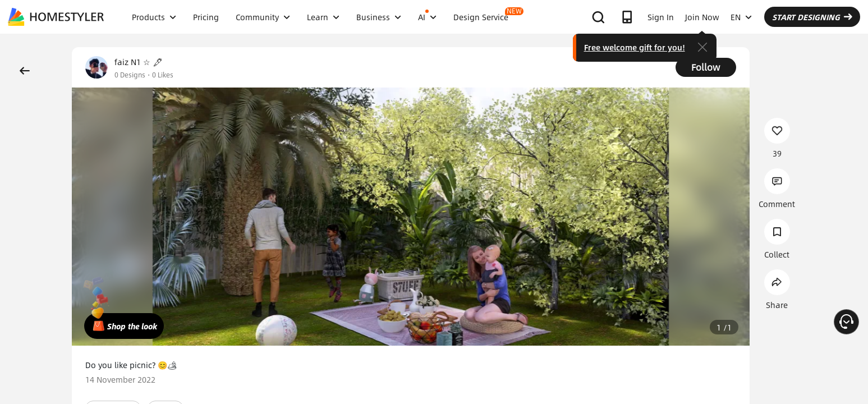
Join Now (702, 17)
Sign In (661, 17)
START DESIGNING (812, 17)
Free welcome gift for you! (635, 47)
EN (741, 17)
